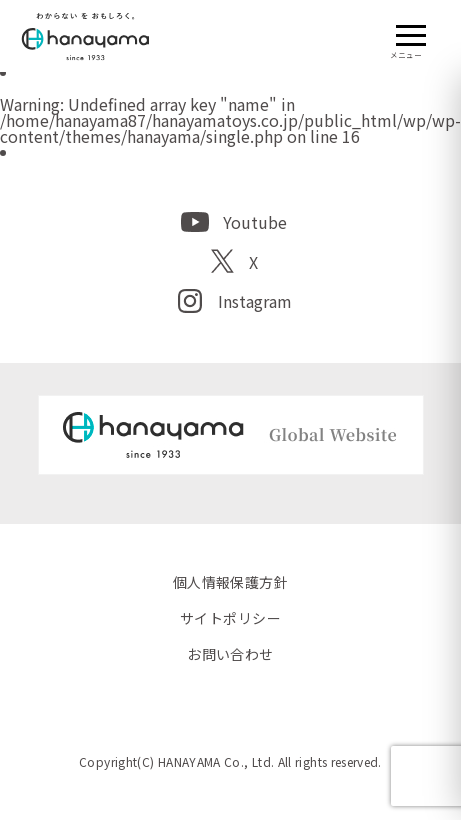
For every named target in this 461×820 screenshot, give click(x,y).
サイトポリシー (230, 618)
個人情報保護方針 (230, 582)
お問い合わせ (230, 654)
